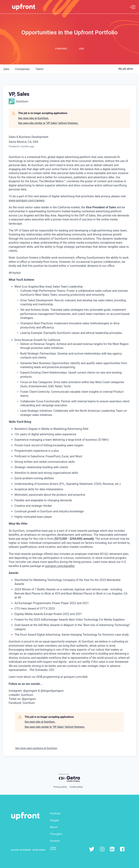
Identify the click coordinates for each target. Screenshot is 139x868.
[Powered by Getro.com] (69, 778)
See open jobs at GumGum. (33, 118)
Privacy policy (60, 787)
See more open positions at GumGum (36, 748)
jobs (6, 69)
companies (22, 69)
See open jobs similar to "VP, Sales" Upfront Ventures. (48, 123)
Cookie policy (76, 787)
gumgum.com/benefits (60, 566)
